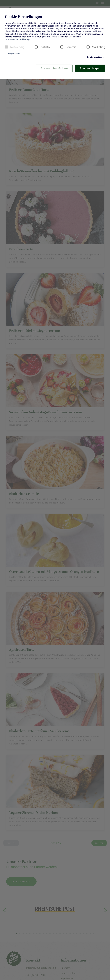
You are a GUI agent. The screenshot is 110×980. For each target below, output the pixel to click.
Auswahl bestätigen (54, 68)
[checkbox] (6, 47)
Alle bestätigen (90, 68)
